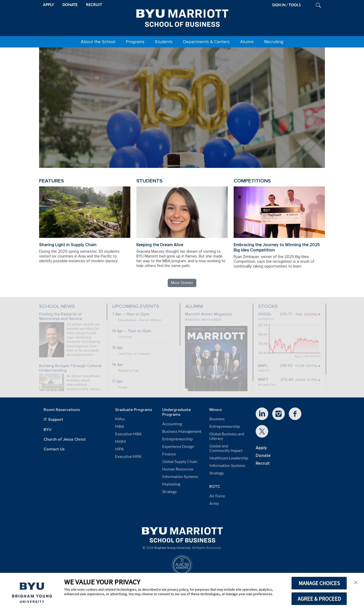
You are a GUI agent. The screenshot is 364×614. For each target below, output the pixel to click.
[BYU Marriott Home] (182, 17)
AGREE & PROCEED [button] (319, 599)
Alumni (247, 42)
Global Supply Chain (180, 461)
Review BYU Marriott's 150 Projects (251, 144)
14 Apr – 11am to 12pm (132, 331)
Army (214, 503)
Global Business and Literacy (227, 436)
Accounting (172, 424)
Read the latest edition (203, 320)
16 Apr (118, 365)
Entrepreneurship (177, 439)
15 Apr (118, 348)
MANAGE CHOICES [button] (319, 583)
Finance (169, 454)
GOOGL (265, 314)
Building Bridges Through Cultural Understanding (70, 368)
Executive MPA (128, 456)
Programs (135, 42)
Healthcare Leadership (229, 458)
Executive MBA (128, 434)
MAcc (120, 419)
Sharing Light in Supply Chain (68, 245)
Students (164, 42)
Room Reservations (62, 410)
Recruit (263, 463)
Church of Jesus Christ (65, 439)
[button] (356, 582)
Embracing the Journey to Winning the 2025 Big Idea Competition (277, 247)
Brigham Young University (172, 548)
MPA (119, 449)
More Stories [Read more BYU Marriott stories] (182, 283)
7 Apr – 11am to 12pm (131, 314)
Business (217, 419)
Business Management (182, 431)
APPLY (49, 5)
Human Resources (178, 469)
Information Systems (180, 476)
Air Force (217, 496)
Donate (263, 456)
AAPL (263, 366)
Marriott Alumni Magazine (208, 314)
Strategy (169, 492)
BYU (48, 430)
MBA (120, 426)
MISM (120, 441)
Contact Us (54, 449)
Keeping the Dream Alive (160, 245)
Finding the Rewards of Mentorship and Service (61, 317)
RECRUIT (94, 5)
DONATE (70, 5)
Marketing (171, 484)
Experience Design (178, 446)
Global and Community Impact (226, 448)
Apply (261, 448)
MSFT (263, 380)
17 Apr (118, 382)
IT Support (53, 420)
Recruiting (274, 42)
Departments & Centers (206, 42)
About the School (98, 42)
